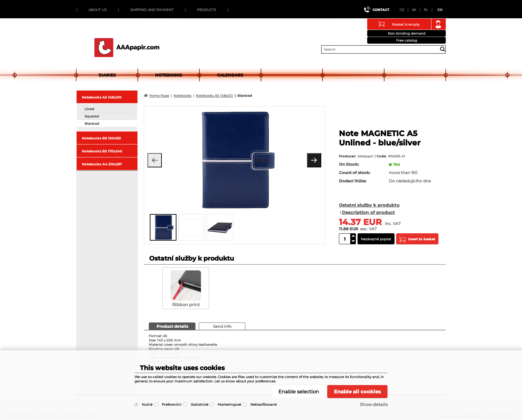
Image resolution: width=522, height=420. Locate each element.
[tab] (172, 326)
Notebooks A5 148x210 (102, 97)
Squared (92, 116)
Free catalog (407, 40)
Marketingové (229, 405)
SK (414, 10)
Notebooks (169, 75)
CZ (402, 10)
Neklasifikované (263, 405)
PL (426, 10)
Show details (374, 404)
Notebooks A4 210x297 (102, 164)
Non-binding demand (407, 33)
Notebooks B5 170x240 (102, 151)
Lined (89, 109)
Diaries (107, 75)
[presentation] (172, 326)
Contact (381, 10)
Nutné (147, 405)
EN (440, 10)
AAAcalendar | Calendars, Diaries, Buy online (127, 48)
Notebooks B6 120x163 (101, 138)
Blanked (92, 124)
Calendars (230, 75)
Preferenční (172, 405)
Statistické (200, 405)
